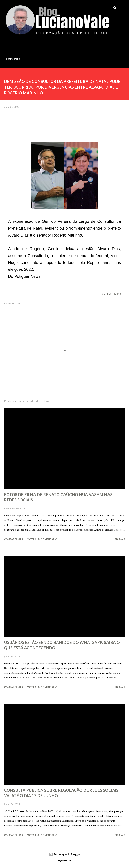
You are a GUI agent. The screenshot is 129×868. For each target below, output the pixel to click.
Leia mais (119, 539)
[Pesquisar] (115, 6)
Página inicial (13, 59)
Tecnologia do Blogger (64, 854)
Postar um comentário (42, 539)
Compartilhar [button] (111, 294)
